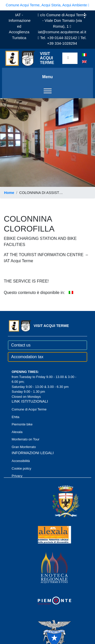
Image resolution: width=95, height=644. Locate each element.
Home (9, 193)
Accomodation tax (27, 357)
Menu (48, 77)
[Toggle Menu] (48, 91)
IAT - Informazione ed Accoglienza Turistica (20, 26)
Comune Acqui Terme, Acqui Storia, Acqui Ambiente (48, 5)
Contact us (21, 345)
